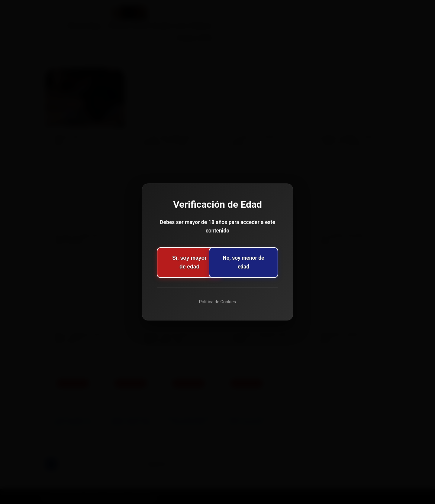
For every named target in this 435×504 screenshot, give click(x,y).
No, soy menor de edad (254, 262)
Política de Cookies (217, 302)
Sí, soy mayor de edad (181, 262)
